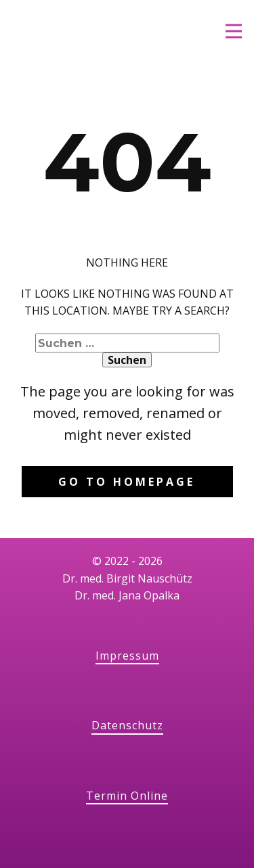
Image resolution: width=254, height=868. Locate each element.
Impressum (127, 656)
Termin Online (127, 796)
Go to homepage (127, 482)
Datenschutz (127, 725)
